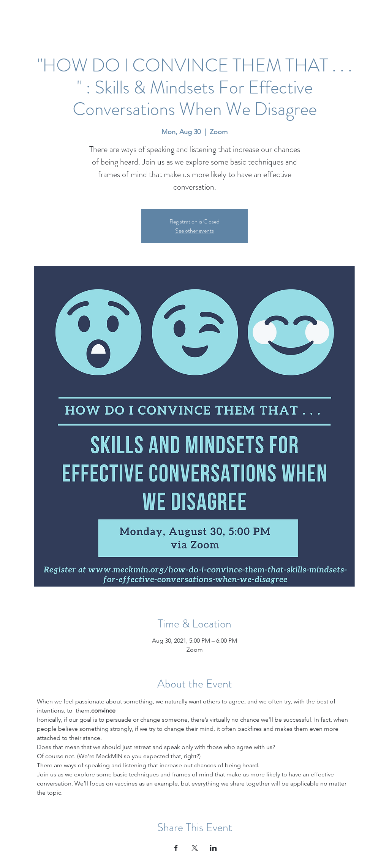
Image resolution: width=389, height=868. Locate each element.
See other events (194, 230)
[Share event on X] (195, 848)
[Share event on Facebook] (176, 848)
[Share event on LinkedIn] (213, 848)
